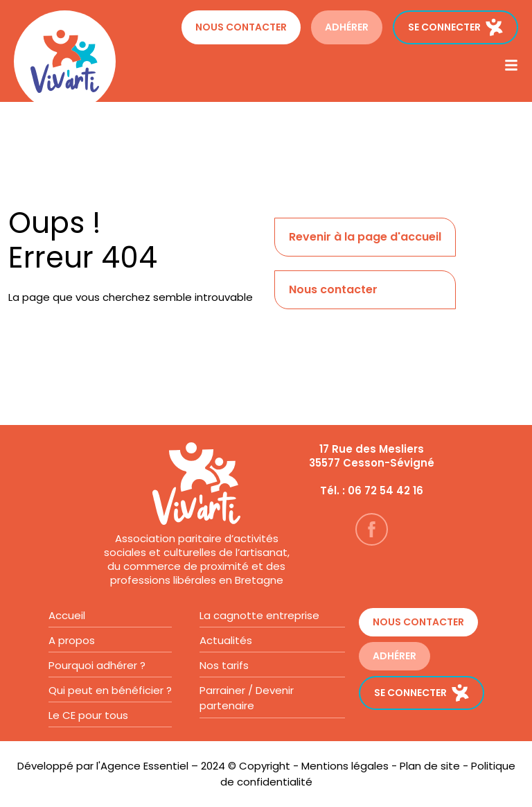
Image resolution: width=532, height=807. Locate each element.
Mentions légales (345, 766)
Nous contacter (241, 27)
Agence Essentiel (144, 766)
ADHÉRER (347, 27)
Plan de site (430, 766)
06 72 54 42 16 (385, 491)
